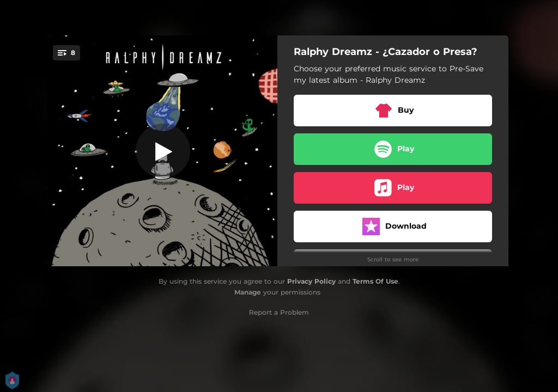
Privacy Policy (311, 281)
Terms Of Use (375, 281)
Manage (248, 292)
